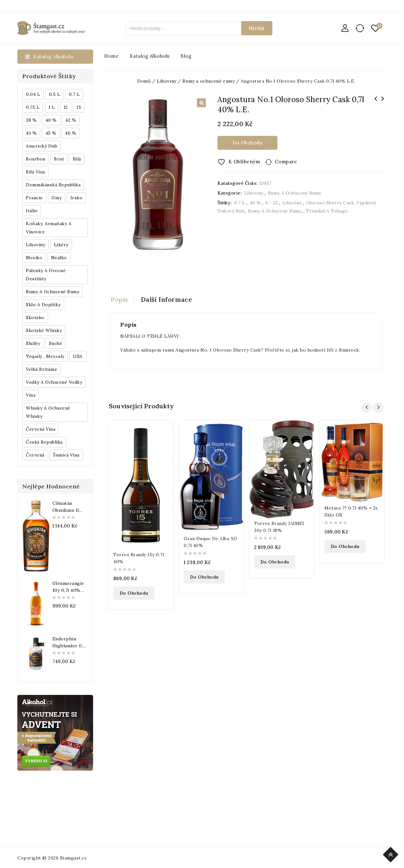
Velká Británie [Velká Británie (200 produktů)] (42, 369)
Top (392, 854)
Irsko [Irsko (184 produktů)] (77, 198)
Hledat (257, 28)
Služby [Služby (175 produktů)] (33, 343)
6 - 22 (272, 203)
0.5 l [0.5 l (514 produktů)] (55, 94)
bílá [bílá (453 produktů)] (77, 159)
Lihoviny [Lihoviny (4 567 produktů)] (36, 245)
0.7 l (240, 203)
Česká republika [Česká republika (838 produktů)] (44, 442)
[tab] (122, 300)
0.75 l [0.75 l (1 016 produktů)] (33, 107)
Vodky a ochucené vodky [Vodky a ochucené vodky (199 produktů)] (54, 382)
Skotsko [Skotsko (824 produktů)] (35, 317)
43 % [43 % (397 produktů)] (31, 133)
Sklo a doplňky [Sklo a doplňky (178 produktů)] (43, 305)
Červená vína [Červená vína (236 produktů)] (41, 429)
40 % (255, 203)
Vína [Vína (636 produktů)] (31, 395)
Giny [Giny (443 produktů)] (56, 198)
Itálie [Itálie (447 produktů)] (32, 211)
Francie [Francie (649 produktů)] (34, 198)
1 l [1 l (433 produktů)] (52, 107)
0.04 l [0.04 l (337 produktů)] (33, 94)
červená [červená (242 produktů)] (35, 455)
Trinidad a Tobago (327, 211)
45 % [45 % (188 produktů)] (51, 133)
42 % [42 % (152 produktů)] (71, 120)
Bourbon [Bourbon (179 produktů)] (36, 159)
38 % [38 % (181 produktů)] (31, 120)
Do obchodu (247, 143)
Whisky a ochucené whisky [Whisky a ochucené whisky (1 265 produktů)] (48, 412)
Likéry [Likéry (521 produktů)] (61, 245)
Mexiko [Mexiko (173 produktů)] (34, 258)
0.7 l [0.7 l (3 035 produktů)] (74, 94)
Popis (119, 299)
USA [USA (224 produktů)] (78, 356)
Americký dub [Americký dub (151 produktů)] (42, 146)
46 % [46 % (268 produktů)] (71, 133)
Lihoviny (254, 193)
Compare (286, 162)
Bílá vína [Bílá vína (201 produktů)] (36, 172)
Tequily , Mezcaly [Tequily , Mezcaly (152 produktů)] (45, 356)
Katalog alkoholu (150, 56)
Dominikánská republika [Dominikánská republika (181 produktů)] (53, 185)
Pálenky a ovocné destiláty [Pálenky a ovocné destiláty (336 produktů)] (46, 275)
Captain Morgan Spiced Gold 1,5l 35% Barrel (376, 103)
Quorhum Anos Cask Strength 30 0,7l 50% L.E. (383, 103)
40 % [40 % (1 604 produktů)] (51, 120)
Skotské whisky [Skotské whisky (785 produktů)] (44, 330)
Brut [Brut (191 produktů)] (59, 159)
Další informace (167, 299)
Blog (186, 56)
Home (111, 56)
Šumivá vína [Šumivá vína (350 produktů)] (66, 455)
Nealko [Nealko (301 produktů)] (59, 258)
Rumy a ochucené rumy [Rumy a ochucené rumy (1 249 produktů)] (53, 292)
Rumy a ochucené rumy (295, 193)
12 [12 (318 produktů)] (66, 107)
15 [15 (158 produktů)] (79, 107)
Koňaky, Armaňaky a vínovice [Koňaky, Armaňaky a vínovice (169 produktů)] (49, 228)
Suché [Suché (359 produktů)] (56, 343)
